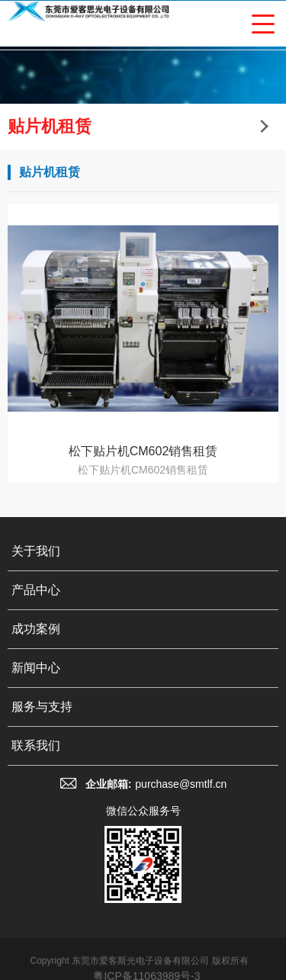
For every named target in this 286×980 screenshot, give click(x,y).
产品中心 (36, 590)
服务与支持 (42, 707)
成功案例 (36, 629)
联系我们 (36, 745)
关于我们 (36, 551)
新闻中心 (36, 668)
